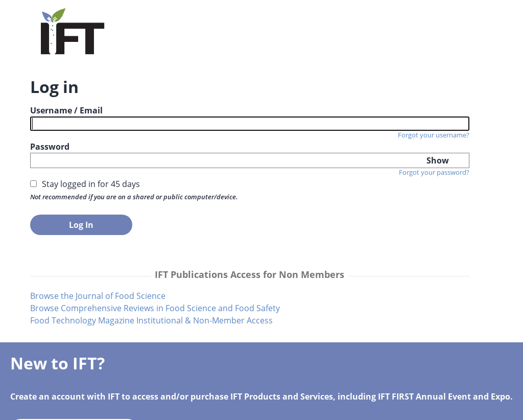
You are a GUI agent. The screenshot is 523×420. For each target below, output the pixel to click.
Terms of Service (254, 407)
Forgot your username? (195, 135)
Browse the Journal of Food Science (99, 320)
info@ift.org (181, 407)
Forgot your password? (195, 184)
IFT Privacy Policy (335, 407)
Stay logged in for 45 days (92, 196)
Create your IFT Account (336, 180)
